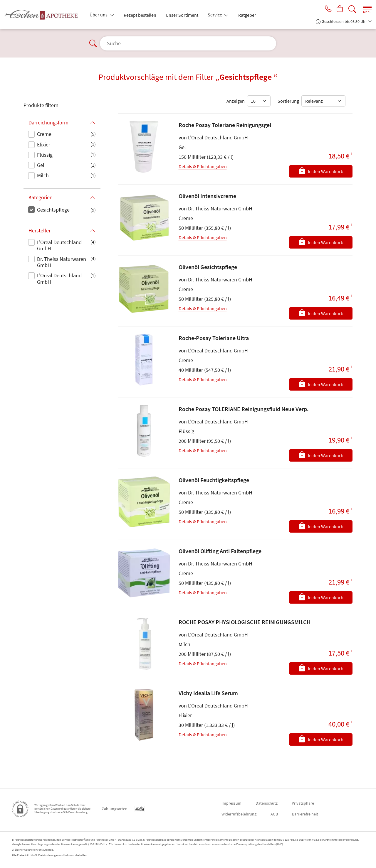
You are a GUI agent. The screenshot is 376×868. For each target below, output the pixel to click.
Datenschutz (267, 803)
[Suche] (352, 9)
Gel (41, 165)
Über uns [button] (99, 15)
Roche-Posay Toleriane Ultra (214, 338)
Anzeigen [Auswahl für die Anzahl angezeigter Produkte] (236, 101)
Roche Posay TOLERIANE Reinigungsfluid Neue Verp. (244, 409)
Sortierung (288, 101)
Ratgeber (247, 15)
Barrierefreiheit (305, 814)
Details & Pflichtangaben (203, 166)
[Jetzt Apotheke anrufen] (327, 9)
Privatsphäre (303, 803)
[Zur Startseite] (43, 15)
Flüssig (45, 155)
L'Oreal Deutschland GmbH (59, 245)
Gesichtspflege (53, 210)
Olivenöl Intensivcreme (207, 196)
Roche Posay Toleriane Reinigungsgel (225, 125)
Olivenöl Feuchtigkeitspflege (214, 480)
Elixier (44, 145)
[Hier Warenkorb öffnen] (339, 9)
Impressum (231, 803)
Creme (44, 134)
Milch (43, 175)
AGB (274, 814)
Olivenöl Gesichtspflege (208, 267)
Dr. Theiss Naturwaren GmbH (62, 262)
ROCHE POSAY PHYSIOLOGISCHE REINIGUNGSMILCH (245, 622)
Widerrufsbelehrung (239, 814)
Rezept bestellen (140, 15)
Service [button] (215, 15)
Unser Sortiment (182, 15)
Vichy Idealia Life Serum (208, 693)
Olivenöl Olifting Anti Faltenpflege (220, 551)
